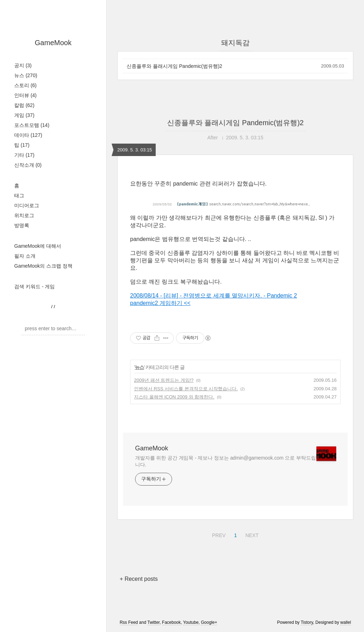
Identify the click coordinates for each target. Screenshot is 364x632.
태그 (19, 196)
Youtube (191, 622)
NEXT (251, 534)
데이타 (28, 135)
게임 (24, 115)
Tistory (307, 622)
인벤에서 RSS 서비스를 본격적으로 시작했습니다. (186, 389)
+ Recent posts (139, 579)
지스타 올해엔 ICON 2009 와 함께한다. (174, 397)
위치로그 (24, 215)
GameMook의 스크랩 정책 (43, 266)
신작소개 (28, 165)
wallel (346, 622)
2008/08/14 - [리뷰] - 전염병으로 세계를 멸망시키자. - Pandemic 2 (213, 296)
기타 (24, 155)
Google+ (209, 622)
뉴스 (26, 75)
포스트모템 (32, 125)
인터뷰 (25, 95)
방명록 (22, 225)
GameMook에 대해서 (38, 246)
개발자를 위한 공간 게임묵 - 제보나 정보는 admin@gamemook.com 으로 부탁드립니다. (226, 461)
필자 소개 (25, 256)
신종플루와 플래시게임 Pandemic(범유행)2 (174, 66)
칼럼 (24, 105)
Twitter (153, 622)
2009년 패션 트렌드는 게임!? (164, 380)
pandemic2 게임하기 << (160, 303)
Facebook (172, 622)
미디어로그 (27, 205)
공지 (23, 65)
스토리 (25, 85)
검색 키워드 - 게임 (34, 286)
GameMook (53, 43)
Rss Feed (129, 622)
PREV (218, 534)
